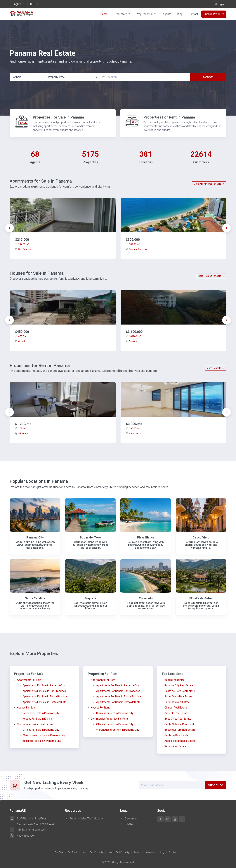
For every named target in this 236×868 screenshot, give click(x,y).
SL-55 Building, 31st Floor (28, 819)
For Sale (59, 852)
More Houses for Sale (211, 276)
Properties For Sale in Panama (58, 117)
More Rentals (216, 368)
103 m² (20, 428)
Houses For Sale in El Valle (38, 719)
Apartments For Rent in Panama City (118, 685)
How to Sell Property (119, 852)
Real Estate (122, 14)
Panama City (35, 537)
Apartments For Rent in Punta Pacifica (119, 697)
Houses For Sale (26, 708)
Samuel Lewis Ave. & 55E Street (35, 824)
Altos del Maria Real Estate (180, 741)
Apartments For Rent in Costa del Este (118, 702)
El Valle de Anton (201, 598)
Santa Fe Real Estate (177, 735)
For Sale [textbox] (17, 77)
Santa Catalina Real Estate (180, 724)
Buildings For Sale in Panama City (42, 741)
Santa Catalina (35, 598)
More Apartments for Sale (209, 184)
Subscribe (216, 785)
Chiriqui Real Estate (176, 708)
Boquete (90, 598)
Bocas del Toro (90, 537)
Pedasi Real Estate (175, 746)
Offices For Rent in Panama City (115, 724)
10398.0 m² (133, 336)
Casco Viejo (201, 537)
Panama (132, 341)
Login (219, 4)
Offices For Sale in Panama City (41, 730)
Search (208, 77)
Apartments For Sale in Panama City (44, 685)
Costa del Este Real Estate (180, 691)
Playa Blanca (146, 537)
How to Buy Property (92, 852)
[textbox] (73, 77)
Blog (180, 14)
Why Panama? (146, 14)
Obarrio (21, 341)
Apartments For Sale (29, 680)
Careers (151, 852)
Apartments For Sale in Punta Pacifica (45, 697)
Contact (193, 14)
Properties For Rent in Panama (169, 117)
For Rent (73, 852)
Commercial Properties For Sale (35, 724)
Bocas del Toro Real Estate (180, 730)
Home (104, 14)
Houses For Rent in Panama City (115, 713)
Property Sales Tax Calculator (87, 819)
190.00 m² (133, 428)
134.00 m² (22, 244)
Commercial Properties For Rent (109, 719)
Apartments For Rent (103, 680)
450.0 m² (21, 336)
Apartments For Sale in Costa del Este (44, 702)
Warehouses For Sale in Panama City (44, 735)
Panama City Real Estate (179, 685)
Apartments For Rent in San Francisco (118, 691)
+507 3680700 (22, 836)
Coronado (146, 598)
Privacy (127, 824)
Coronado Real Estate (177, 702)
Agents (167, 14)
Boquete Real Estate (176, 713)
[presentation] (9, 228)
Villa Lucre (22, 434)
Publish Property (214, 14)
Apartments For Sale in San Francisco (44, 691)
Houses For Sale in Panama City (41, 713)
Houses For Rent (100, 708)
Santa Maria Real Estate (178, 697)
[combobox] (28, 77)
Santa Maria (134, 434)
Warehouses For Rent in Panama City (118, 730)
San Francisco (24, 249)
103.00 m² (133, 244)
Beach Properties (175, 680)
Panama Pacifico (136, 249)
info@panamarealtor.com (28, 830)
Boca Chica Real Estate (178, 719)
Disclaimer (129, 819)
